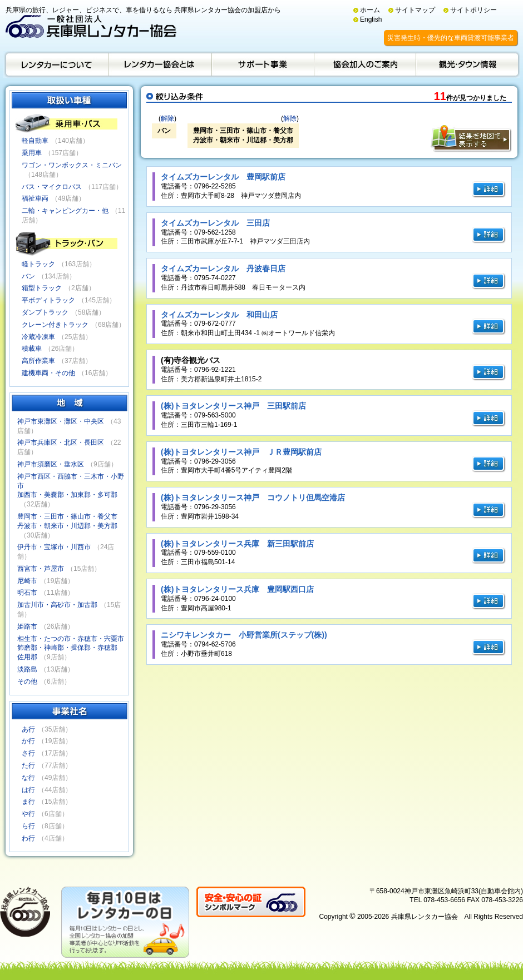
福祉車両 (35, 198)
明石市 (27, 593)
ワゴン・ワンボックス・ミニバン (72, 165)
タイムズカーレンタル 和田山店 (219, 315)
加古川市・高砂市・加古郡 (57, 605)
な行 (28, 778)
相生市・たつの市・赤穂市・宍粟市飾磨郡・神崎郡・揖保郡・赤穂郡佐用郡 (71, 648)
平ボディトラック (48, 300)
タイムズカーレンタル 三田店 (215, 223)
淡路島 (27, 669)
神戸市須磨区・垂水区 (51, 464)
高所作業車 (38, 361)
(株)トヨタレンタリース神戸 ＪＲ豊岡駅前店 (241, 452)
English (371, 19)
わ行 (28, 838)
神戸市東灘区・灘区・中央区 (61, 421)
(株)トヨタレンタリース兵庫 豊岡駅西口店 (237, 589)
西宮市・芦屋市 (41, 569)
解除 (167, 118)
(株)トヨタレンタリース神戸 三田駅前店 (233, 406)
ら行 (28, 826)
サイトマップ (415, 10)
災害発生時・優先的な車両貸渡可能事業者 (451, 38)
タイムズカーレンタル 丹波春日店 (223, 268)
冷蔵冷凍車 (38, 337)
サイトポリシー (473, 10)
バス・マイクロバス (52, 187)
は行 (28, 790)
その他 (27, 681)
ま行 (28, 802)
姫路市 (27, 626)
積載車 (32, 349)
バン (28, 276)
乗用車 (32, 153)
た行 (28, 765)
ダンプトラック (45, 312)
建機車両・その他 (48, 373)
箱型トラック (42, 288)
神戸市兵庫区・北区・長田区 (61, 442)
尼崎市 (27, 581)
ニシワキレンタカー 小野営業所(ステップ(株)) (244, 635)
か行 (28, 741)
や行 (28, 814)
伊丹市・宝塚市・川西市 (54, 547)
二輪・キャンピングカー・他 (65, 211)
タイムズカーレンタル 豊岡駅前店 (223, 177)
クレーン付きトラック (55, 325)
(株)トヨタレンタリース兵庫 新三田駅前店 (237, 544)
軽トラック (38, 264)
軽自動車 (35, 141)
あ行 (28, 729)
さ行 (28, 753)
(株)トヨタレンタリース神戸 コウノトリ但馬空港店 (253, 498)
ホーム (370, 10)
